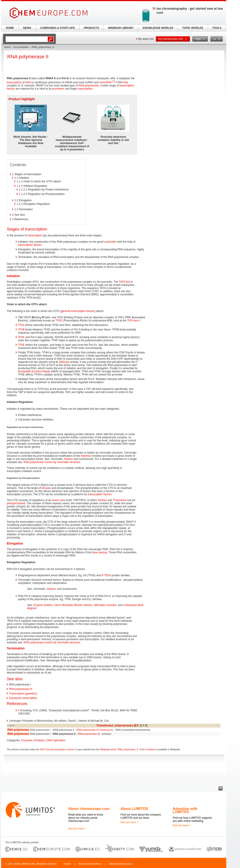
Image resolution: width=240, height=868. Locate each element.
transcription (14, 82)
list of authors (148, 749)
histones (86, 456)
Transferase (105, 725)
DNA (28, 82)
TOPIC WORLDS (193, 28)
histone (69, 459)
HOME (10, 28)
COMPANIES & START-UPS (57, 28)
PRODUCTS (91, 28)
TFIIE (21, 345)
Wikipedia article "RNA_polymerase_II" (119, 749)
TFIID (59, 321)
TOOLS (217, 28)
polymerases (124, 725)
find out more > (77, 829)
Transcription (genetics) (23, 694)
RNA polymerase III (21, 689)
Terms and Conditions (90, 864)
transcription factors (30, 245)
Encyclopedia (21, 47)
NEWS (27, 28)
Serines (102, 500)
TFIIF (21, 337)
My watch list (146, 39)
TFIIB (21, 330)
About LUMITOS (134, 809)
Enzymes (27, 740)
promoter (111, 242)
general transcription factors (78, 311)
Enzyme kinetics (43, 605)
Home (7, 47)
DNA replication (56, 740)
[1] (114, 81)
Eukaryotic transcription (23, 698)
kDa (126, 82)
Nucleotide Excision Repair (34, 371)
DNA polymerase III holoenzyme (95, 730)
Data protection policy (121, 864)
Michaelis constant (105, 605)
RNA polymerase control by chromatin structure (52, 462)
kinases (46, 488)
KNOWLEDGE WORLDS (158, 28)
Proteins (40, 740)
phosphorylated (16, 503)
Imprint (67, 864)
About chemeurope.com (89, 809)
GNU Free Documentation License (57, 749)
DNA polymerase (18, 730)
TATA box (125, 282)
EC (137, 725)
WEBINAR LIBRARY (121, 28)
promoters (58, 89)
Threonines (120, 500)
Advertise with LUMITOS (185, 810)
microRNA (106, 82)
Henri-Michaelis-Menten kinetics (73, 605)
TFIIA (21, 325)
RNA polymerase (89, 86)
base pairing (99, 552)
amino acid (59, 500)
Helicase (64, 362)
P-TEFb (106, 575)
